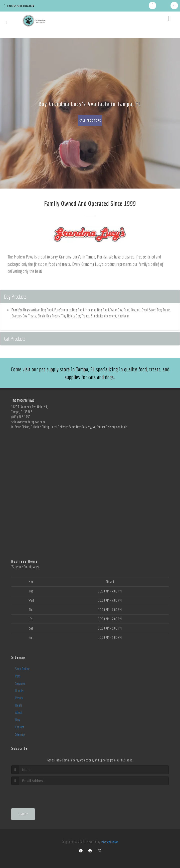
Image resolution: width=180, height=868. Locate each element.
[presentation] (38, 794)
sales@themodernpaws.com (28, 422)
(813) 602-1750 (21, 417)
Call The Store (90, 120)
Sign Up (23, 814)
